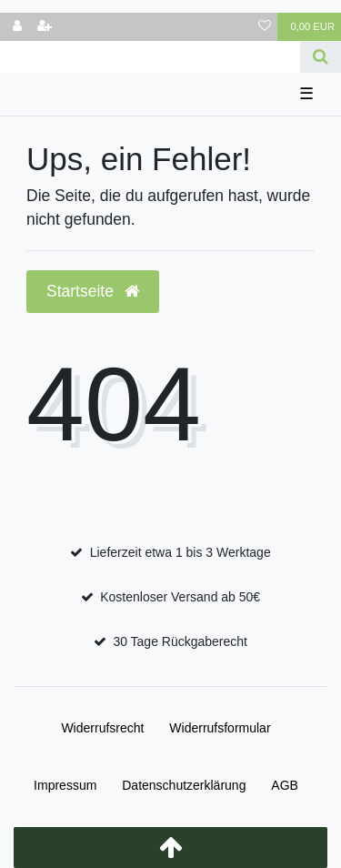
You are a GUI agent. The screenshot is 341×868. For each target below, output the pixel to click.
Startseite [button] (93, 291)
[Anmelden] (17, 27)
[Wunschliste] (265, 27)
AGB (285, 785)
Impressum (65, 785)
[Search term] (150, 57)
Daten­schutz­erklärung (184, 785)
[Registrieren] (45, 27)
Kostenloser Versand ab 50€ (180, 597)
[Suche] (321, 57)
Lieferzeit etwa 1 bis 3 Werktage (181, 552)
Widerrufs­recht (102, 728)
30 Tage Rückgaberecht (180, 641)
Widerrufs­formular (220, 728)
